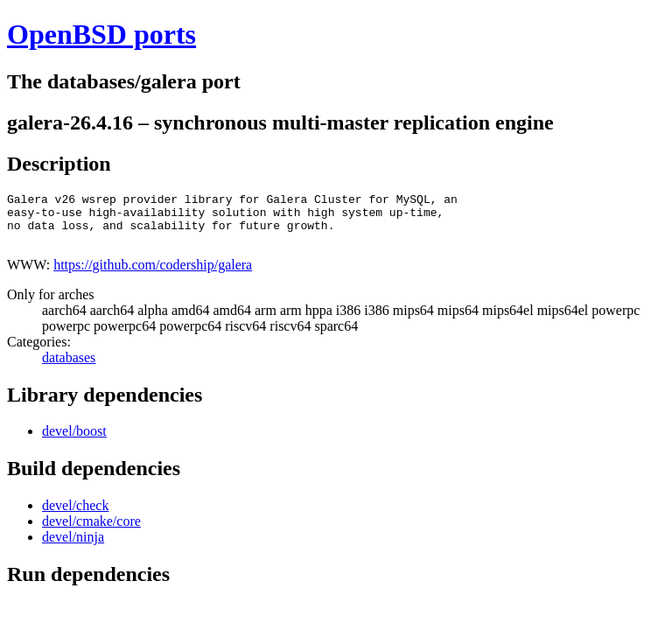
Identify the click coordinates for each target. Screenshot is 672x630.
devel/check (75, 516)
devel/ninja (73, 547)
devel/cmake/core (91, 532)
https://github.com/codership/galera (153, 275)
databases (69, 368)
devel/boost (74, 441)
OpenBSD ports (101, 34)
